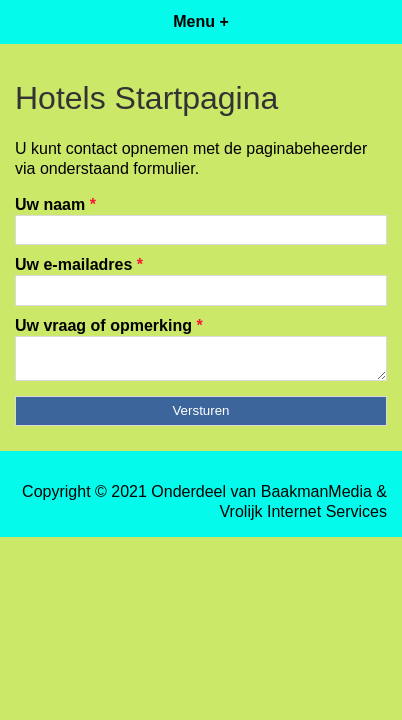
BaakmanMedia (316, 497)
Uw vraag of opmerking (109, 325)
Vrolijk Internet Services (303, 517)
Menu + (201, 21)
